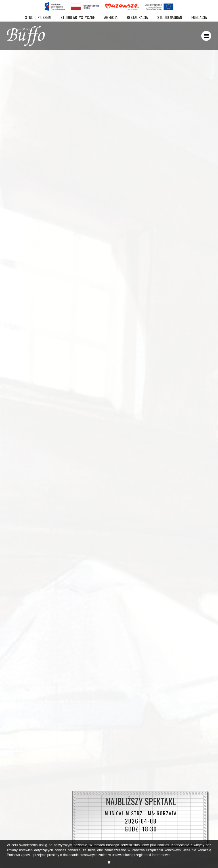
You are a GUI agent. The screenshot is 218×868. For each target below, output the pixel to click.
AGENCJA (111, 17)
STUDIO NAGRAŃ (170, 17)
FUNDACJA (199, 17)
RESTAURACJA (137, 17)
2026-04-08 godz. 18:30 (141, 822)
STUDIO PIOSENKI (38, 17)
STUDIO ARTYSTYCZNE (78, 17)
